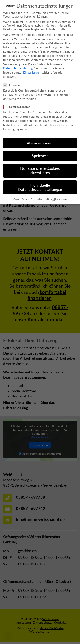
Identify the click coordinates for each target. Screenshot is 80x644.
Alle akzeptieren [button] (40, 139)
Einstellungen (32, 68)
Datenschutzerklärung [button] (42, 195)
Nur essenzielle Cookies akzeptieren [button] (40, 166)
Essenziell (14, 81)
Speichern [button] (40, 152)
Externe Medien (18, 103)
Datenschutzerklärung (18, 64)
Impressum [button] (61, 195)
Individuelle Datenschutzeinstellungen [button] (40, 183)
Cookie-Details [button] (21, 195)
